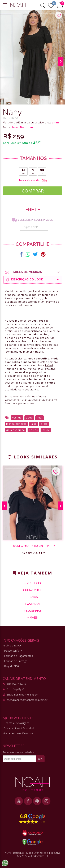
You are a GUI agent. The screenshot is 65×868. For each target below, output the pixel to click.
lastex (46, 430)
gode (29, 418)
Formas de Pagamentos (18, 656)
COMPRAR (33, 191)
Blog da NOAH (12, 666)
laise (34, 424)
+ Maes (32, 618)
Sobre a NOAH (12, 645)
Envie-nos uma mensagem (23, 694)
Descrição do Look (33, 280)
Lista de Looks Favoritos (18, 733)
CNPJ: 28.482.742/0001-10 (33, 856)
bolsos (33, 430)
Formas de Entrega (15, 661)
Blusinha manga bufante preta (33, 546)
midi (40, 418)
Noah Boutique (23, 127)
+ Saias (32, 597)
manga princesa (16, 424)
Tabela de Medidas (33, 180)
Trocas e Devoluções (16, 723)
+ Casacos (32, 604)
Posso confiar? (12, 651)
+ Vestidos (32, 583)
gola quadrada (16, 430)
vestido (17, 418)
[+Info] (57, 123)
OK (40, 759)
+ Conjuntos (32, 590)
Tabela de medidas (33, 272)
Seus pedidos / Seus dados (20, 728)
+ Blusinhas (32, 611)
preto (44, 424)
